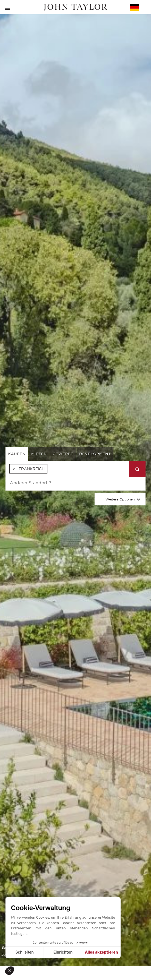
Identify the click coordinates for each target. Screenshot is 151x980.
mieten (39, 454)
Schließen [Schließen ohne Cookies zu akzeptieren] (25, 952)
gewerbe (63, 454)
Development (95, 454)
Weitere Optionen (120, 499)
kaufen (17, 454)
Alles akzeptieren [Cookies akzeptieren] (102, 952)
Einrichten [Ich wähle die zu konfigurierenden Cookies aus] (63, 952)
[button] (12, 971)
